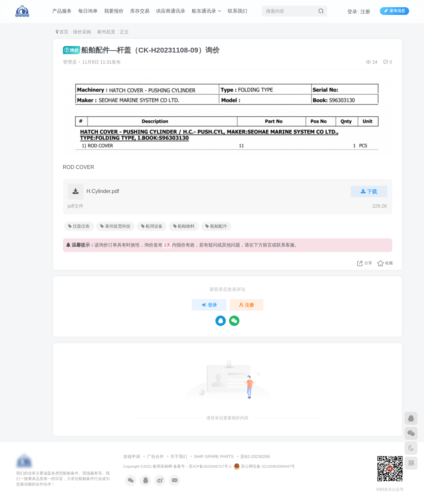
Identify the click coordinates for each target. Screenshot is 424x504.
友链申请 (132, 456)
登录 (352, 12)
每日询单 (88, 11)
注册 (365, 12)
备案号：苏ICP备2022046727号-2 (202, 466)
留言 (267, 245)
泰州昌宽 (105, 32)
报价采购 (82, 32)
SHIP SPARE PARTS (214, 456)
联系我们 (237, 11)
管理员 (70, 62)
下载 (369, 192)
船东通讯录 (206, 11)
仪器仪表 (79, 226)
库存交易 (140, 11)
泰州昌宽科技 (115, 226)
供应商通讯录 (171, 11)
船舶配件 (216, 226)
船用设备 (152, 226)
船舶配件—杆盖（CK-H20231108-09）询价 (141, 50)
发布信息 (394, 11)
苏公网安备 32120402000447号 (264, 466)
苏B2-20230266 (255, 456)
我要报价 (114, 11)
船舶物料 (184, 226)
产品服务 (62, 11)
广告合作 (155, 456)
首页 (62, 32)
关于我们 (179, 456)
